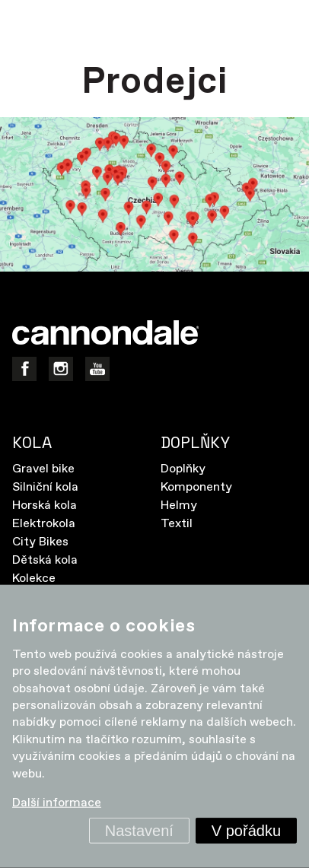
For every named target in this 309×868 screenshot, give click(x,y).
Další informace (57, 803)
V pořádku (246, 831)
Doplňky (183, 469)
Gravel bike (43, 469)
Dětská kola (45, 560)
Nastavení (139, 831)
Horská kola (45, 506)
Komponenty (196, 487)
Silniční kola (45, 487)
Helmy (179, 506)
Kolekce (34, 579)
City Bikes (40, 542)
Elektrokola (44, 524)
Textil (177, 524)
